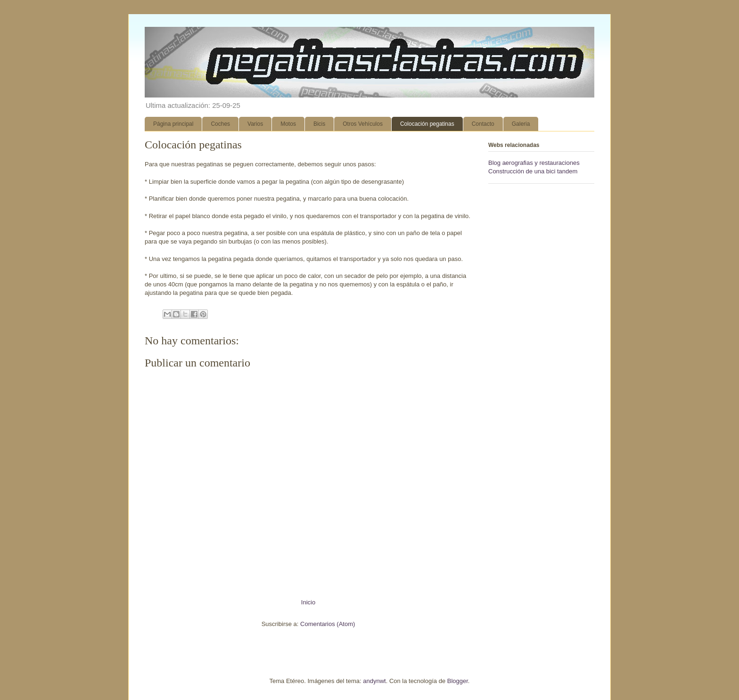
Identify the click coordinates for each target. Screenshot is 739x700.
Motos (288, 124)
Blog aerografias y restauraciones (534, 163)
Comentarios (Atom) (328, 624)
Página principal (173, 124)
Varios (255, 124)
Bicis (319, 124)
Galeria (521, 124)
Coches (220, 124)
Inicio (308, 602)
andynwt (374, 681)
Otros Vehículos (363, 124)
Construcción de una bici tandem (533, 171)
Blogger (458, 681)
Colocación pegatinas (427, 124)
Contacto (483, 124)
